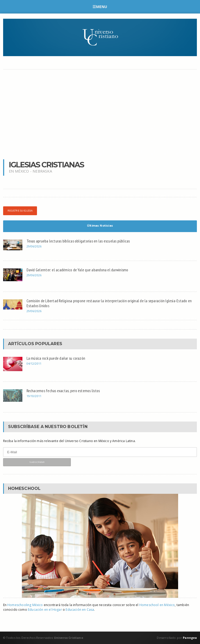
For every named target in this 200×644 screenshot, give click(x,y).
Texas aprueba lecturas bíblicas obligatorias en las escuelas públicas (78, 241)
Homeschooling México (25, 605)
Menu (100, 7)
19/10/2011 (34, 396)
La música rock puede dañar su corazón (56, 358)
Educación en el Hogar (45, 610)
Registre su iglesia (20, 211)
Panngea (189, 638)
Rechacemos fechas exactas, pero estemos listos (63, 391)
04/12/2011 (34, 363)
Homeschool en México (157, 605)
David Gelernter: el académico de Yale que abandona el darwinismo (77, 270)
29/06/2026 (34, 246)
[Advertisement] (100, 114)
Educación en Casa (80, 610)
